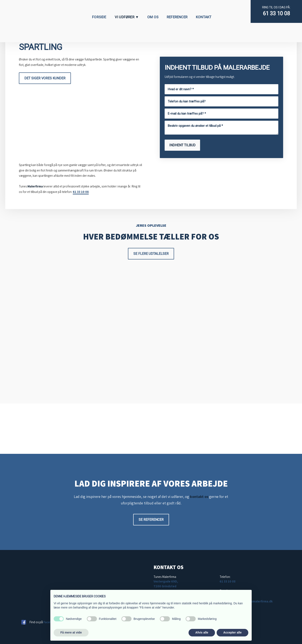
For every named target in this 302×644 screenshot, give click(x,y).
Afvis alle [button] (202, 632)
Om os (153, 17)
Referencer (177, 17)
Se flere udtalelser (151, 254)
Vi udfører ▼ (127, 17)
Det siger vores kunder (45, 78)
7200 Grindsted (165, 586)
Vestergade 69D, (166, 581)
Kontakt (204, 17)
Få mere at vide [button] (71, 632)
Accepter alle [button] (232, 632)
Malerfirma (35, 186)
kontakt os (199, 497)
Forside (99, 17)
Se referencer (151, 520)
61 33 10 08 (276, 14)
